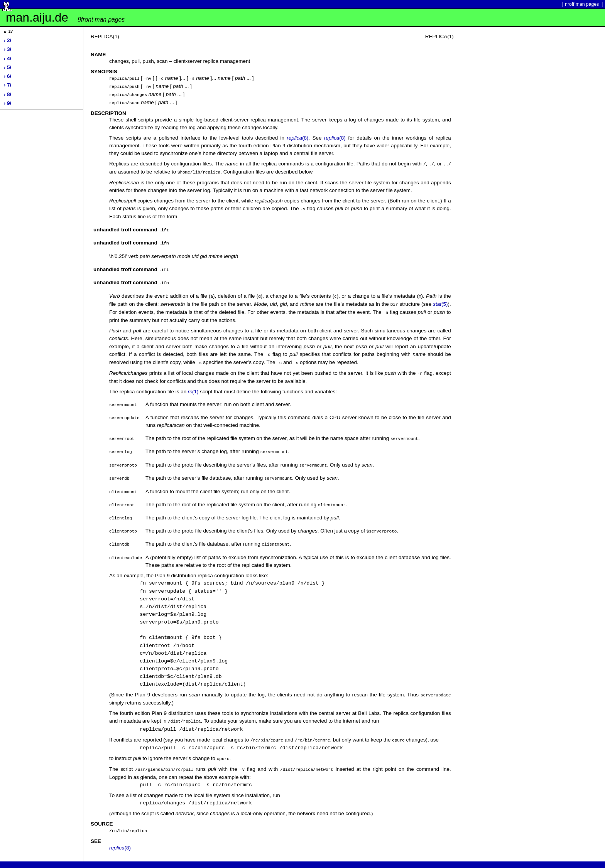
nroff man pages (582, 4)
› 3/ (8, 49)
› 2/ (8, 40)
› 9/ (8, 103)
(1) (193, 385)
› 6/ (8, 76)
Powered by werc (25, 859)
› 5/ (8, 67)
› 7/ (8, 85)
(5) (440, 299)
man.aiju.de (65, 18)
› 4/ (8, 58)
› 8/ (8, 94)
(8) (297, 136)
